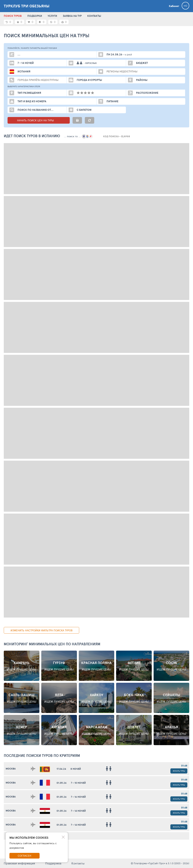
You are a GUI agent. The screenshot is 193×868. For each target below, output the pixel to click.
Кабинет (174, 6)
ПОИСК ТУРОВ (13, 16)
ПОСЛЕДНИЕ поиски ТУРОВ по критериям (42, 756)
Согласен (25, 856)
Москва (11, 769)
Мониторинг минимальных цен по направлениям (52, 644)
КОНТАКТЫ (94, 16)
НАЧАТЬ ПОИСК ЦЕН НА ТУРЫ (39, 120)
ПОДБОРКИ (35, 16)
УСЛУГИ (52, 16)
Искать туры (179, 771)
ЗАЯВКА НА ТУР (72, 16)
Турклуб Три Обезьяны (27, 6)
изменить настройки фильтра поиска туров (42, 630)
